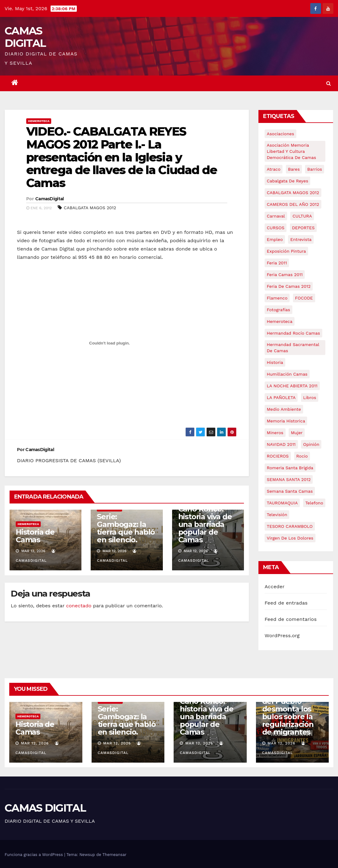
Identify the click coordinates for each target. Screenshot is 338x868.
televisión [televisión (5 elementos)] (277, 515)
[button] (329, 83)
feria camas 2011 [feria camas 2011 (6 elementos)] (285, 275)
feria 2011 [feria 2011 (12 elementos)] (277, 263)
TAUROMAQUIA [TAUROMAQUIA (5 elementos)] (282, 503)
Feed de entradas (286, 603)
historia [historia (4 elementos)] (275, 362)
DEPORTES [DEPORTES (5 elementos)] (303, 228)
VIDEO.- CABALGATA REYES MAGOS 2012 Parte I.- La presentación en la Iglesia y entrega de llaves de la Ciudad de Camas (122, 157)
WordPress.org (282, 636)
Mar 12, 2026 (35, 743)
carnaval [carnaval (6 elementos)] (276, 216)
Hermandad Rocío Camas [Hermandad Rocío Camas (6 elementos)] (293, 333)
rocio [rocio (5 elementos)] (302, 456)
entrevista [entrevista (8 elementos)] (301, 239)
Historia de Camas (35, 536)
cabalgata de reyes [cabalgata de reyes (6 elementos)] (287, 181)
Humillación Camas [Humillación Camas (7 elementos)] (287, 374)
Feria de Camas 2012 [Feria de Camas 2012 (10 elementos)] (289, 286)
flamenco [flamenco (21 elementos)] (277, 298)
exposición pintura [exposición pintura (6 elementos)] (286, 251)
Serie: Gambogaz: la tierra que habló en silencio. (126, 528)
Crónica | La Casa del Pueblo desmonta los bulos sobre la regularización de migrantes (292, 713)
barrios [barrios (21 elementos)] (315, 169)
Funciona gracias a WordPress (34, 855)
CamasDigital (49, 199)
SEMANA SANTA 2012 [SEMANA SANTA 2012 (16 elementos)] (289, 479)
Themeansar (114, 855)
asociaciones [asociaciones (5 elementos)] (280, 134)
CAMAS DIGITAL (25, 37)
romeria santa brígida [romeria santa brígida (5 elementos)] (290, 468)
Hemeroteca (39, 121)
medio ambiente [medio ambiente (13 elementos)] (284, 409)
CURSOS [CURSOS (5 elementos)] (276, 228)
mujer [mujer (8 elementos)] (297, 433)
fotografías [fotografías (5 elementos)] (278, 310)
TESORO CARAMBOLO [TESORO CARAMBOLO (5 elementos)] (290, 526)
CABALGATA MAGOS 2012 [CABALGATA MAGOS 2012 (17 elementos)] (293, 193)
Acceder (275, 587)
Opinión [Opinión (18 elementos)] (311, 444)
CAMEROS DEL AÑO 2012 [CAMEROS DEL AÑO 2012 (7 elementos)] (293, 204)
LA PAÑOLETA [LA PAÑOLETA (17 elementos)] (281, 397)
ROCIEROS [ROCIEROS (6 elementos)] (278, 456)
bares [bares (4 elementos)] (294, 169)
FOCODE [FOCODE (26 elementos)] (304, 298)
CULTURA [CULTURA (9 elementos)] (302, 216)
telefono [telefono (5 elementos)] (314, 503)
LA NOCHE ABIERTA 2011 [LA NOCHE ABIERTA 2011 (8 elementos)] (292, 386)
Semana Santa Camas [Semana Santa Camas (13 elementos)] (290, 491)
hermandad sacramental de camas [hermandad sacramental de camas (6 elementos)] (293, 348)
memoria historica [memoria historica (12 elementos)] (286, 421)
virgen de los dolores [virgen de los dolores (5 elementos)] (290, 538)
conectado (79, 606)
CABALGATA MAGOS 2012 (90, 208)
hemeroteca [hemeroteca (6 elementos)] (280, 321)
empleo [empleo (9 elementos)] (275, 239)
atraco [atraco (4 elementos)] (274, 169)
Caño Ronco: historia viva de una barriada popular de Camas (205, 524)
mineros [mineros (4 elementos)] (275, 433)
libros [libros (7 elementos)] (310, 397)
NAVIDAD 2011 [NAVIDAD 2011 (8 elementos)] (281, 444)
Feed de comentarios (291, 619)
